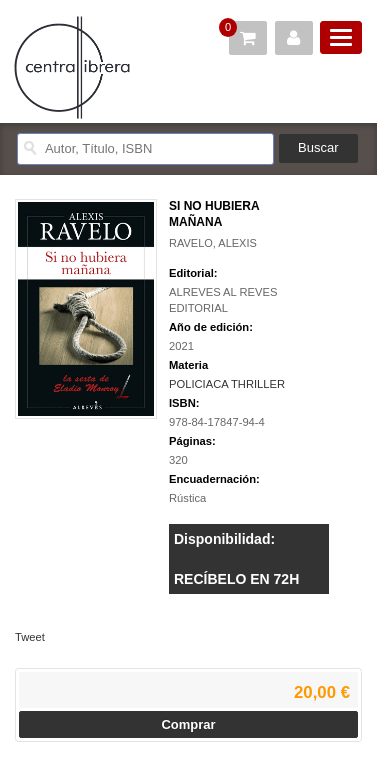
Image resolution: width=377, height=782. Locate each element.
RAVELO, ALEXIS (213, 243)
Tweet (30, 637)
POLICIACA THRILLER (227, 384)
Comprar (188, 724)
